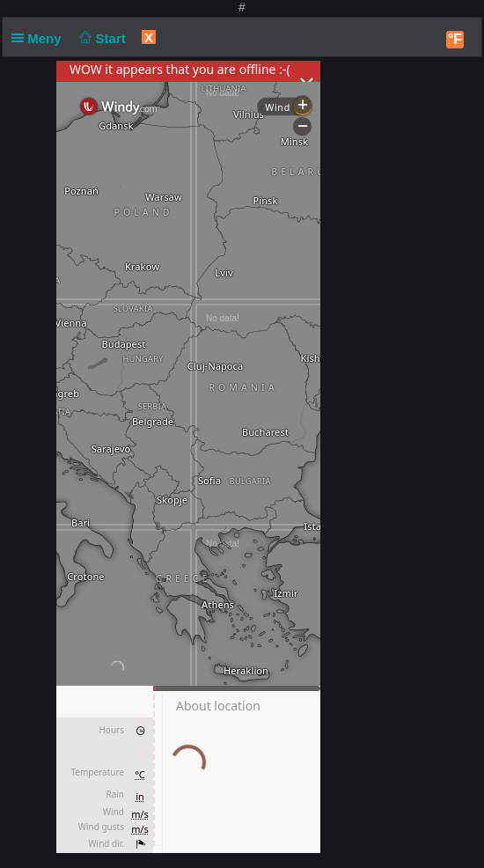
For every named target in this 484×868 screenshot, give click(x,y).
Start (101, 38)
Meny (40, 38)
